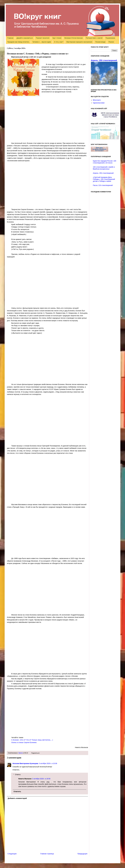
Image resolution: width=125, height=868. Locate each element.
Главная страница (47, 854)
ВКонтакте (97, 100)
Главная (10, 38)
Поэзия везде (100, 42)
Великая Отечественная (74, 38)
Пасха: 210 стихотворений (103, 185)
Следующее (12, 854)
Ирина (21, 753)
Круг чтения (57, 38)
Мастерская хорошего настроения (79, 42)
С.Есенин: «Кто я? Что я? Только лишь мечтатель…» (32, 740)
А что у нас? (59, 42)
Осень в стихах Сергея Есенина (24, 742)
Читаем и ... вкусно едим (42, 42)
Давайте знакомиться (25, 38)
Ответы (18, 775)
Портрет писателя (43, 38)
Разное (111, 42)
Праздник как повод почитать (18, 42)
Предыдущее (82, 854)
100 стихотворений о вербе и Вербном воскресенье (104, 168)
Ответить (16, 770)
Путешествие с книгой (94, 38)
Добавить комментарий (17, 798)
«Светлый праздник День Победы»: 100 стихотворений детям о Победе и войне (104, 179)
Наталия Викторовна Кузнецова (25, 763)
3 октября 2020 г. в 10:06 (48, 763)
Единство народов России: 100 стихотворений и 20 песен (105, 162)
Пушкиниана (110, 38)
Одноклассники (99, 103)
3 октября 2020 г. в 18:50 (41, 779)
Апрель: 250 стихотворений (104, 60)
